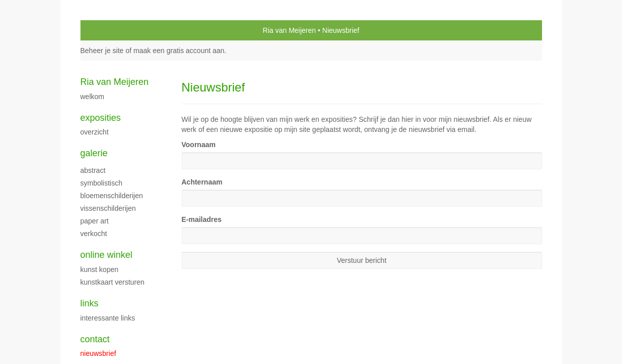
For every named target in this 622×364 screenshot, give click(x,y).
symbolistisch (101, 183)
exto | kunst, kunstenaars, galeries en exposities (109, 30)
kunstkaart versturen (113, 282)
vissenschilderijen (108, 208)
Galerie (94, 153)
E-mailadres (202, 219)
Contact (95, 339)
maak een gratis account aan (179, 51)
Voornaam (199, 145)
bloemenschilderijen (112, 196)
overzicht (95, 132)
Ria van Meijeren (289, 30)
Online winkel (107, 255)
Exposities (101, 118)
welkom (92, 97)
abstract (93, 170)
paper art (95, 221)
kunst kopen (100, 269)
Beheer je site (102, 51)
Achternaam (202, 182)
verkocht (94, 234)
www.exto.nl (170, 308)
